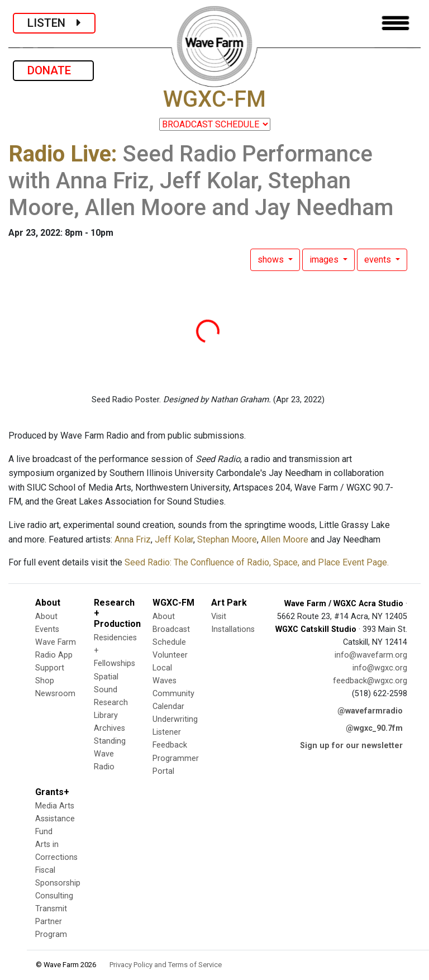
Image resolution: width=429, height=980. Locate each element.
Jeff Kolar (174, 539)
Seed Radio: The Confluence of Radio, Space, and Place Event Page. (257, 562)
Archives (109, 728)
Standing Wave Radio (110, 754)
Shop (45, 681)
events (379, 260)
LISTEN (54, 23)
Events (47, 629)
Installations (233, 629)
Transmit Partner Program (51, 922)
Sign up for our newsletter (351, 746)
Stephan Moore (227, 539)
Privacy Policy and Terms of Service (166, 965)
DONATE (53, 70)
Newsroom (55, 694)
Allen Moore (285, 539)
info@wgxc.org (380, 668)
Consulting (54, 896)
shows (272, 260)
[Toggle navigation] (395, 23)
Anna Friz (132, 539)
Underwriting (175, 719)
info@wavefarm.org (371, 655)
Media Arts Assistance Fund (55, 819)
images (325, 260)
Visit (219, 617)
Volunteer (170, 655)
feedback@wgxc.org (370, 681)
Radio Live (60, 154)
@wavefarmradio (370, 711)
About (46, 617)
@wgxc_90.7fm (374, 728)
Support (50, 668)
